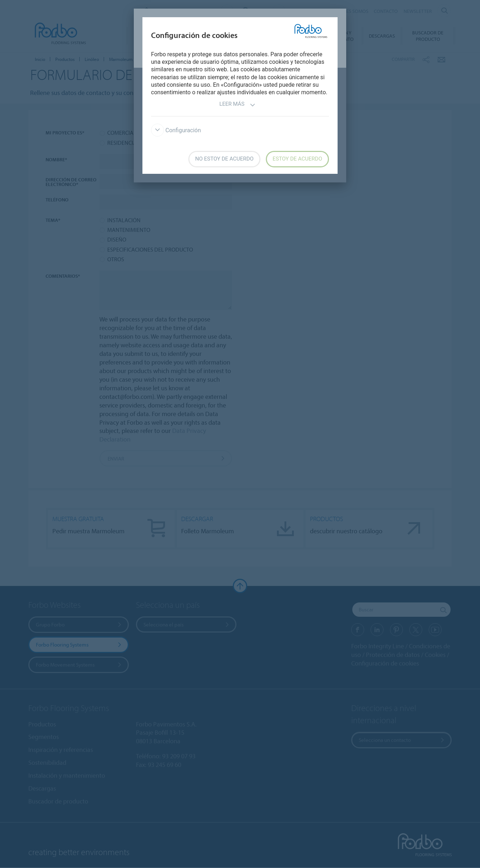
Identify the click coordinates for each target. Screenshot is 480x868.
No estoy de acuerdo (224, 159)
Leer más (237, 105)
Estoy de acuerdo (297, 159)
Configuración (176, 130)
